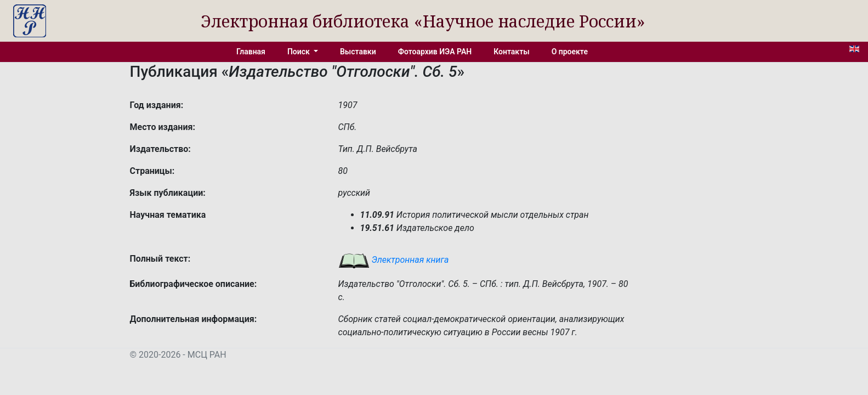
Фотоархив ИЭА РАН (435, 52)
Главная (251, 52)
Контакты (511, 52)
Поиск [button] (299, 52)
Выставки (358, 52)
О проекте (570, 52)
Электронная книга (394, 260)
